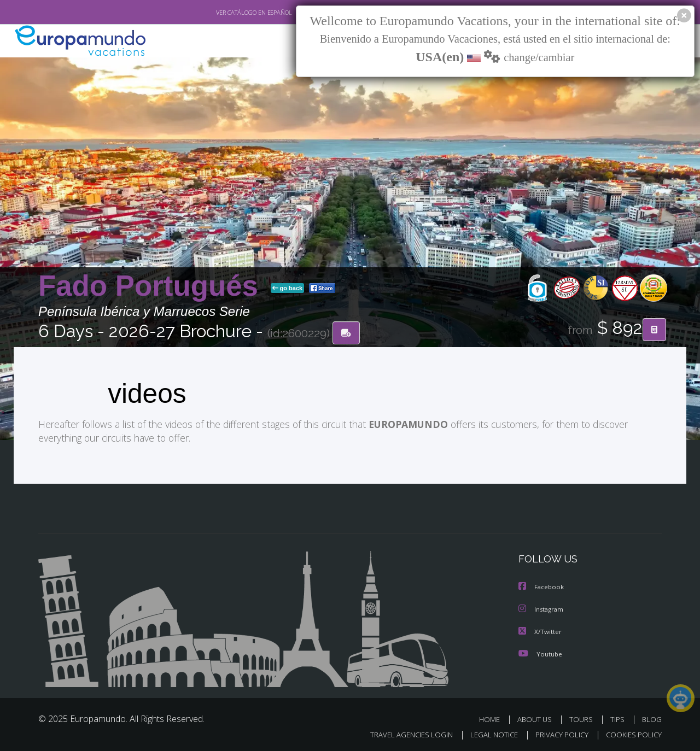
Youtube (540, 652)
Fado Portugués (152, 286)
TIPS (619, 717)
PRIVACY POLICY (557, 733)
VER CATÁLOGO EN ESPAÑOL (229, 13)
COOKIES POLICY (631, 733)
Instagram (542, 608)
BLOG (652, 717)
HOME (494, 717)
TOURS (583, 717)
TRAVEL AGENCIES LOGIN (401, 733)
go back (288, 289)
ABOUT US (538, 717)
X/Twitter (540, 630)
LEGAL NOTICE (487, 733)
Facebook (542, 586)
